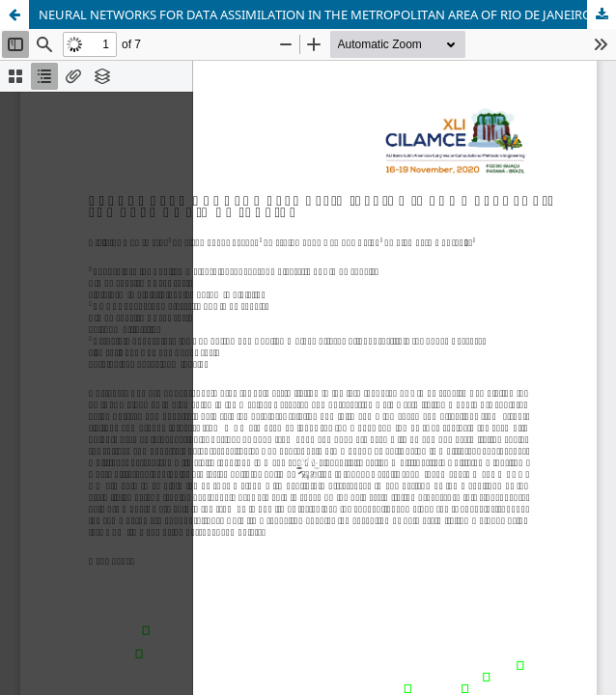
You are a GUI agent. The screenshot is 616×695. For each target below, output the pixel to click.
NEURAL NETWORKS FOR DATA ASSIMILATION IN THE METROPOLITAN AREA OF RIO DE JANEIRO (315, 14)
